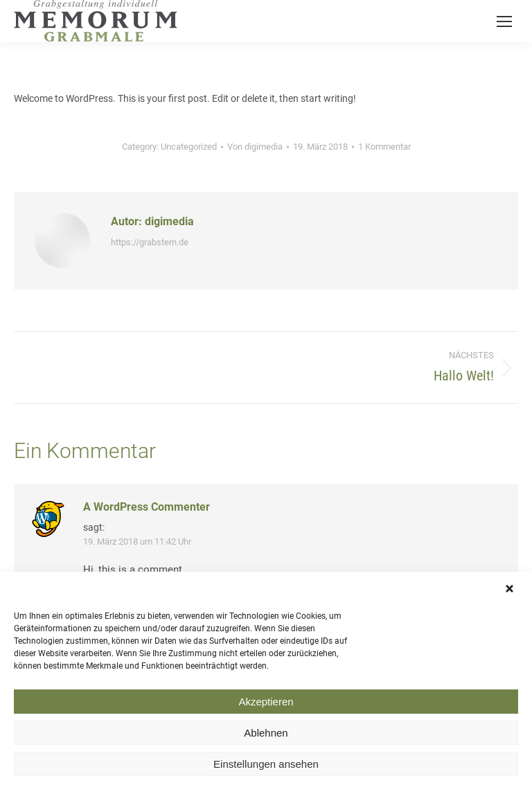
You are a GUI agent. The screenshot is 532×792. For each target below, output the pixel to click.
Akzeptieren (266, 708)
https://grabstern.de (150, 242)
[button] (511, 596)
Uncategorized (189, 147)
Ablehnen (266, 739)
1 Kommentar (384, 147)
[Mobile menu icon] (504, 21)
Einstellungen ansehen (266, 770)
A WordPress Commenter (147, 507)
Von (255, 147)
